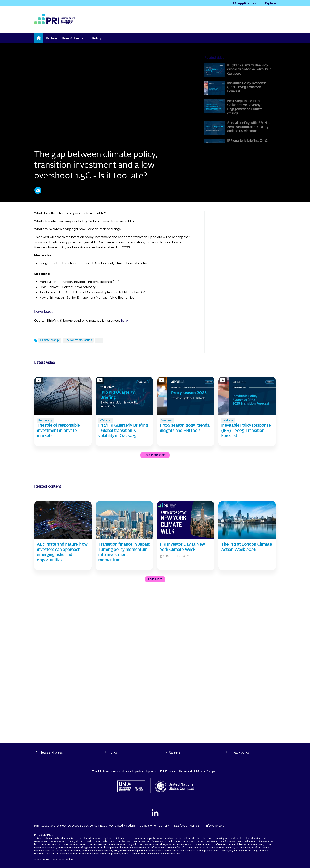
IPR (99, 340)
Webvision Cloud (64, 860)
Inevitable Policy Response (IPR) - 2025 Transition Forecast (247, 88)
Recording (45, 420)
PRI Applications (245, 3)
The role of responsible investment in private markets (58, 431)
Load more (155, 579)
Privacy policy (239, 753)
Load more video (155, 455)
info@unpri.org (215, 826)
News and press (51, 753)
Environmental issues (78, 340)
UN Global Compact (205, 772)
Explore (270, 3)
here (124, 320)
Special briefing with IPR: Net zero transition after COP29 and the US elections (248, 127)
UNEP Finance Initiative (171, 772)
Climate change (50, 340)
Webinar (105, 420)
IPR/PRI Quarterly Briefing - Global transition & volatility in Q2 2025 (249, 70)
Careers (175, 753)
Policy (113, 753)
